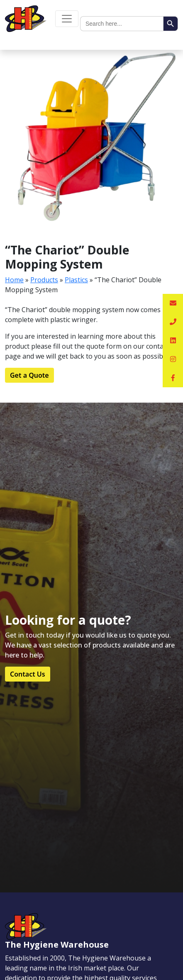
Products (44, 280)
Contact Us (28, 674)
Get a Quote (29, 375)
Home (14, 280)
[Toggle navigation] (67, 19)
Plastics (76, 280)
